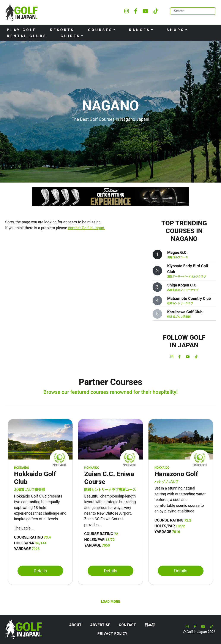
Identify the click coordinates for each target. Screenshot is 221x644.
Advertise (100, 625)
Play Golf (22, 30)
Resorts (62, 30)
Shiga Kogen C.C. (182, 285)
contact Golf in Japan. (87, 228)
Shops (176, 30)
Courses (100, 30)
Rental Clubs (27, 36)
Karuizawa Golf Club (185, 312)
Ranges (140, 30)
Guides (71, 36)
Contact (127, 625)
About (75, 625)
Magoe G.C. (178, 252)
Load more (110, 602)
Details (40, 571)
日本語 (150, 625)
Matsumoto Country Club (189, 298)
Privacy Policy (112, 634)
